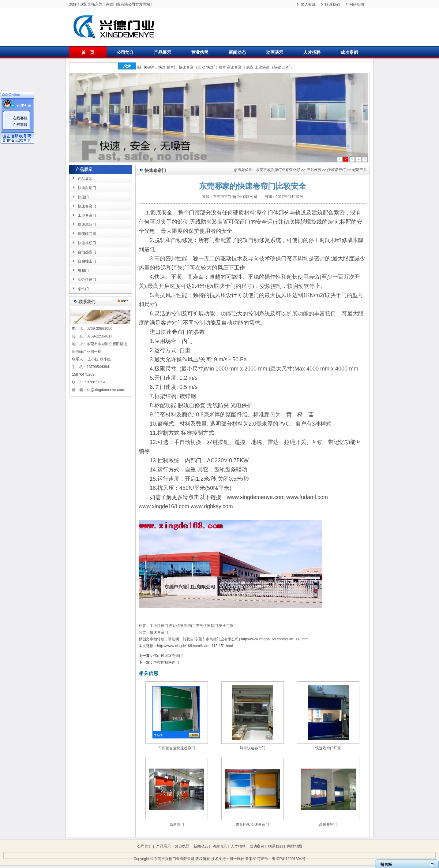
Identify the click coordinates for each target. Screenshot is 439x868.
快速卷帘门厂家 (328, 748)
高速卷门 (177, 825)
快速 (162, 67)
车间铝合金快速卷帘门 (177, 748)
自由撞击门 (87, 261)
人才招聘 (312, 52)
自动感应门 (87, 252)
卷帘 (222, 67)
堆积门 (83, 270)
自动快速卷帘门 (182, 626)
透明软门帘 (87, 234)
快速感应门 (87, 225)
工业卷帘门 (87, 215)
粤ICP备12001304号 (289, 859)
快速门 (212, 67)
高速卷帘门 (236, 67)
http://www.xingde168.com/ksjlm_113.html (275, 639)
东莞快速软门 (207, 626)
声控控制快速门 (166, 662)
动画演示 (275, 52)
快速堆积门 (87, 243)
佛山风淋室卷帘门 (168, 656)
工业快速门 (264, 67)
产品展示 (163, 52)
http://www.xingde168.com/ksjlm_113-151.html (195, 646)
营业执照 (200, 52)
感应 (250, 67)
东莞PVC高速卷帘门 (252, 825)
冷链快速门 (87, 280)
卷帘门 (172, 67)
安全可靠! (227, 626)
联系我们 (332, 5)
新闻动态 (237, 52)
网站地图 (357, 5)
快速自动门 (283, 67)
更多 (125, 301)
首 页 (88, 52)
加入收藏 (308, 5)
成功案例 (349, 52)
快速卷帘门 (188, 67)
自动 (202, 67)
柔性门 (83, 289)
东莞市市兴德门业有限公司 (278, 170)
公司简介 (125, 52)
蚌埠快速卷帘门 (253, 748)
